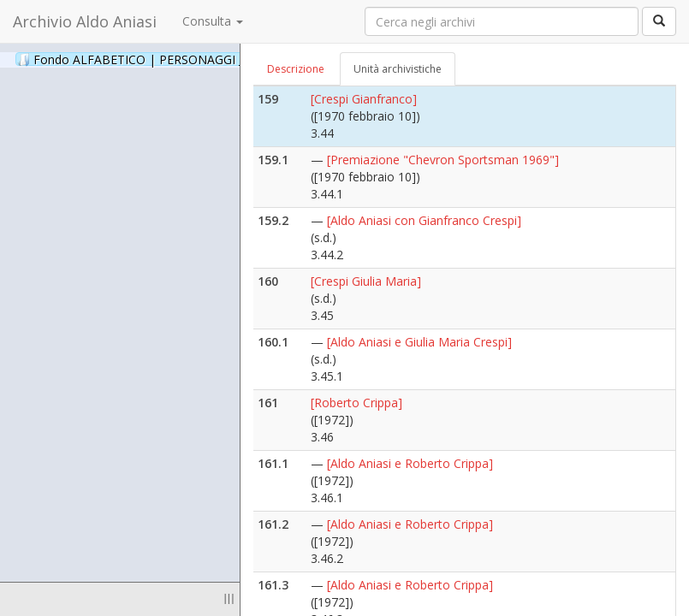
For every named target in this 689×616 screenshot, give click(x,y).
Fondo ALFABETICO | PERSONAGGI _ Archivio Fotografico (208, 59)
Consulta (213, 21)
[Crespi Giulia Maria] (366, 281)
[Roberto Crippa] (356, 403)
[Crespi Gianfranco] (364, 99)
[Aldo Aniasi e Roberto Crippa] (410, 463)
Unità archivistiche (398, 69)
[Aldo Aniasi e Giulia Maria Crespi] (419, 342)
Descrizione (296, 69)
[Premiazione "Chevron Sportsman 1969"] (443, 160)
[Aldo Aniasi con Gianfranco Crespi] (424, 220)
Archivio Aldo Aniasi (85, 21)
